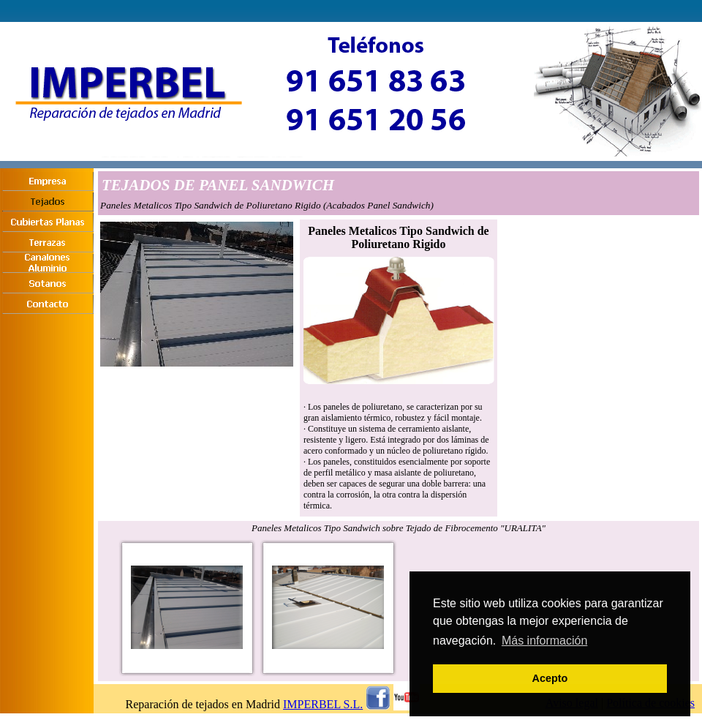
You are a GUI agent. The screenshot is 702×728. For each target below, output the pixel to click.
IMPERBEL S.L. (323, 704)
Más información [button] (544, 641)
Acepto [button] (550, 678)
